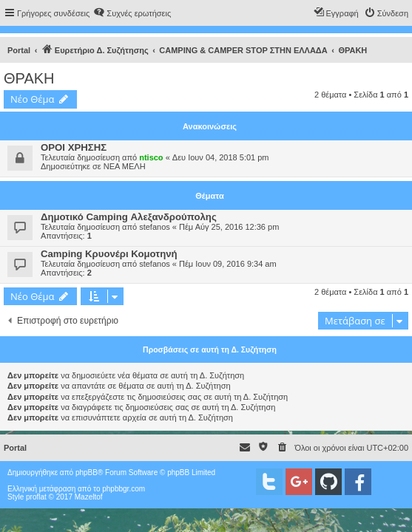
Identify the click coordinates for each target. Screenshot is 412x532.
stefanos (155, 227)
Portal (19, 50)
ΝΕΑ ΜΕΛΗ (125, 166)
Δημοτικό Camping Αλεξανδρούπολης (129, 217)
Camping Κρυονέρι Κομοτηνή (109, 254)
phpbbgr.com (124, 489)
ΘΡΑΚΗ (29, 78)
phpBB (87, 473)
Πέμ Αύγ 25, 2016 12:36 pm (229, 227)
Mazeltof (89, 497)
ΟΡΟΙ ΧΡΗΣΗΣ (74, 147)
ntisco (151, 157)
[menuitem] (132, 13)
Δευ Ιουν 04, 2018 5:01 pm (221, 157)
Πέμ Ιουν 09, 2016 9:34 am (228, 264)
